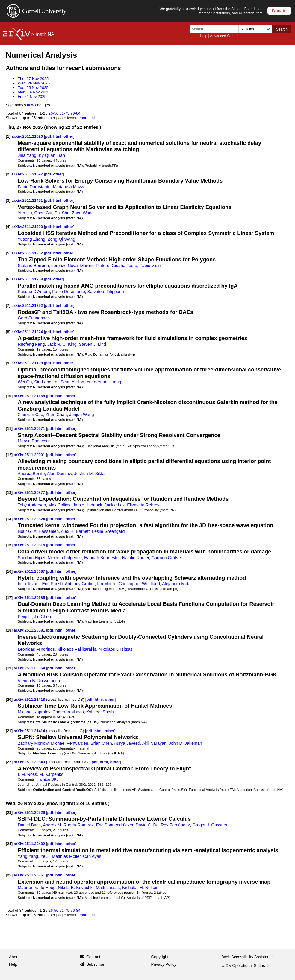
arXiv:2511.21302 (28, 253)
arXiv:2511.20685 (30, 598)
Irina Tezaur (29, 584)
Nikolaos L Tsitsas (115, 649)
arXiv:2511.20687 (30, 571)
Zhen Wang (83, 213)
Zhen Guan (56, 415)
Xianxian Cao (30, 415)
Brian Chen (101, 743)
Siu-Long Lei (46, 382)
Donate (279, 11)
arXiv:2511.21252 (28, 305)
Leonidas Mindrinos (36, 649)
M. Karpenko (51, 774)
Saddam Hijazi (31, 558)
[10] (9, 396)
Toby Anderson (32, 505)
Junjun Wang (82, 415)
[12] (9, 455)
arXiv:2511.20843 (30, 762)
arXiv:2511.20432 (30, 844)
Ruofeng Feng (31, 344)
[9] (8, 363)
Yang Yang (28, 856)
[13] (9, 493)
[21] (9, 731)
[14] (9, 519)
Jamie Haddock (87, 505)
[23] (9, 813)
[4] (8, 227)
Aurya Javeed (127, 743)
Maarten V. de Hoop (37, 888)
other (68, 136)
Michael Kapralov (34, 712)
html (57, 136)
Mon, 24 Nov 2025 (34, 92)
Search (282, 29)
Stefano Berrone (33, 266)
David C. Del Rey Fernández (163, 825)
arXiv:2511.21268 (28, 279)
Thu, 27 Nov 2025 (33, 79)
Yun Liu (25, 213)
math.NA (45, 34)
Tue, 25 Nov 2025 (33, 88)
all (94, 118)
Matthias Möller (66, 856)
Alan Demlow (59, 474)
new (31, 105)
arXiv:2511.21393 (28, 227)
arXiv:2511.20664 (30, 668)
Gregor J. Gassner (210, 825)
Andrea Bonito (31, 474)
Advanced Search (224, 36)
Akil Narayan (154, 743)
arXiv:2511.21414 (30, 731)
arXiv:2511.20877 (30, 493)
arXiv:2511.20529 (30, 813)
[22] (9, 762)
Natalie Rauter (136, 558)
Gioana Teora (124, 266)
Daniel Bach (29, 825)
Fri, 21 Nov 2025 (32, 97)
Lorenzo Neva (65, 266)
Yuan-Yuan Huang (104, 382)
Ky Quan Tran (52, 155)
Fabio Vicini (150, 266)
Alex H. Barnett (75, 531)
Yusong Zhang (31, 239)
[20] (9, 699)
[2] (8, 174)
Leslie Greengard (108, 531)
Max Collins (59, 505)
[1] (8, 136)
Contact (93, 957)
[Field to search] (255, 29)
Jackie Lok (115, 505)
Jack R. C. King (62, 344)
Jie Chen (43, 617)
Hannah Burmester (102, 558)
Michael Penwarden (69, 743)
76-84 (75, 113)
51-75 (64, 113)
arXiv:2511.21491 (28, 200)
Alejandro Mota (176, 584)
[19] (9, 668)
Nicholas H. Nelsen (140, 888)
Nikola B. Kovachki (76, 888)
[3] (8, 200)
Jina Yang (27, 155)
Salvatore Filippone (106, 292)
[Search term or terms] (216, 29)
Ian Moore (107, 584)
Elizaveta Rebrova (144, 505)
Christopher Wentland (139, 584)
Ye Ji (45, 856)
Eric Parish (52, 584)
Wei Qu (25, 382)
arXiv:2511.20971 (30, 428)
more (84, 118)
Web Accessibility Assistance (248, 957)
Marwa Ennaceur (34, 441)
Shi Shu (62, 213)
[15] (9, 545)
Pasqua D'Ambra (34, 292)
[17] (9, 598)
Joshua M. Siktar (90, 474)
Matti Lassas (108, 888)
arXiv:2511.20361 (30, 875)
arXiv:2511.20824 (30, 519)
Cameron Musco (68, 712)
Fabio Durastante (34, 187)
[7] (8, 305)
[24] (9, 844)
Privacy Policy (164, 964)
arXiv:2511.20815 (30, 545)
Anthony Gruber (80, 584)
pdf (48, 136)
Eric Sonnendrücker (115, 825)
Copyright (160, 957)
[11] (9, 428)
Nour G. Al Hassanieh (38, 531)
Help (204, 36)
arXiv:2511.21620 (28, 136)
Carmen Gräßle (166, 558)
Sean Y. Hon (72, 382)
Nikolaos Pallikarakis (77, 649)
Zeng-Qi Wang (61, 239)
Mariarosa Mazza (69, 187)
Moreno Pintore (95, 266)
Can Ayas (92, 856)
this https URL (47, 779)
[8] (8, 332)
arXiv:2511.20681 (30, 630)
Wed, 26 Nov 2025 (34, 83)
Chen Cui (43, 213)
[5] (8, 253)
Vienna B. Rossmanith (39, 681)
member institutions (214, 13)
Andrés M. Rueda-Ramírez (68, 825)
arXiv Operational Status (246, 965)
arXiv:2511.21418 (30, 699)
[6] (8, 279)
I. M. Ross (27, 774)
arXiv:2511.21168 (30, 396)
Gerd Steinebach (34, 318)
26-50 (53, 113)
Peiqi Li (25, 617)
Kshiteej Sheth (100, 712)
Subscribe (95, 964)
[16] (9, 571)
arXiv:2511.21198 (28, 363)
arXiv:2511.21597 (28, 174)
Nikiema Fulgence (65, 558)
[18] (9, 630)
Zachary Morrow (33, 743)
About (14, 957)
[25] (9, 875)
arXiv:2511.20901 (30, 455)
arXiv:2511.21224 (28, 332)
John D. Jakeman (186, 743)
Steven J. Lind (93, 344)
